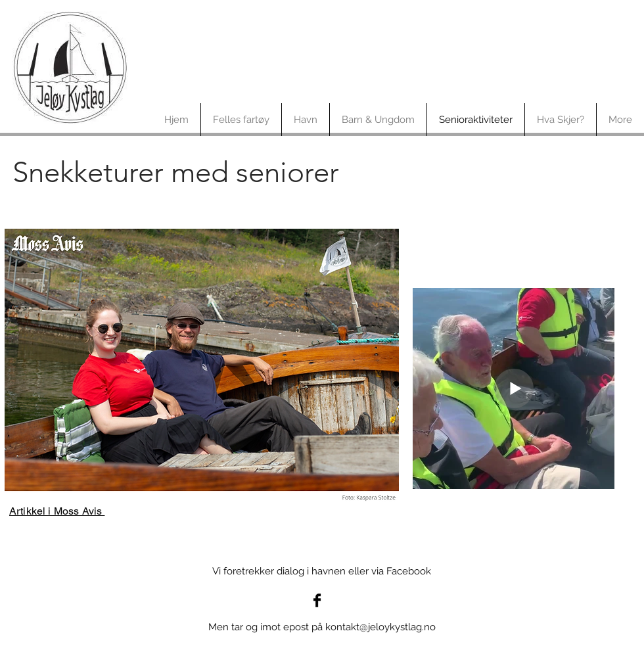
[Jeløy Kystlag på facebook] (317, 600)
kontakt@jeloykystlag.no (380, 627)
